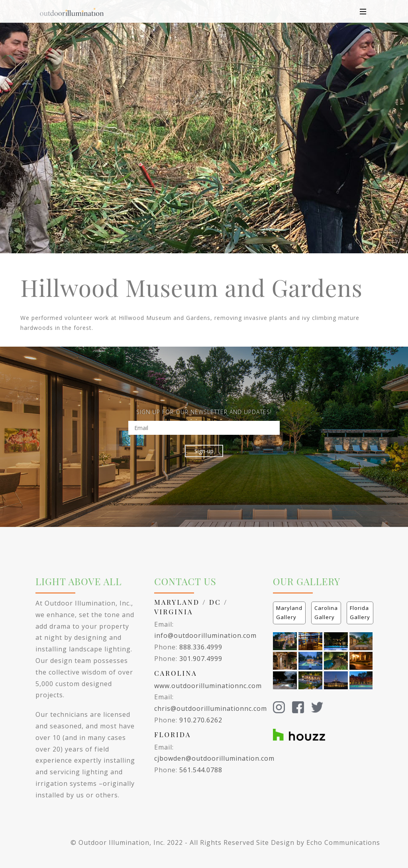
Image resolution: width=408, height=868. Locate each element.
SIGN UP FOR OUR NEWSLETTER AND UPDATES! (204, 412)
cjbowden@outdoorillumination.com (214, 758)
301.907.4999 (201, 659)
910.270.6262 (201, 720)
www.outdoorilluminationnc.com (208, 686)
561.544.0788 (201, 770)
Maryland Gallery (289, 613)
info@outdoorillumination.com (205, 635)
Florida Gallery (360, 613)
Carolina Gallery (326, 613)
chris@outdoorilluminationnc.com (211, 708)
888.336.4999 (201, 647)
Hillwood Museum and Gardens (191, 287)
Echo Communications (343, 842)
